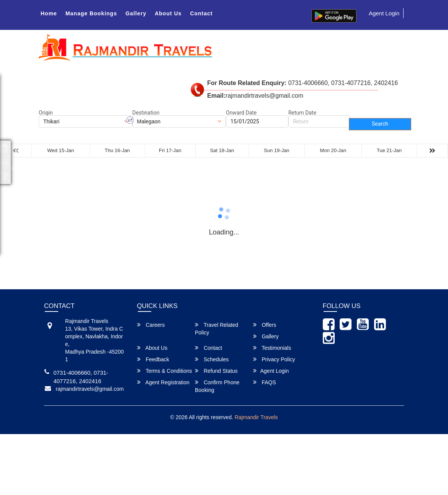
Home (49, 13)
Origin (46, 113)
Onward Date (241, 113)
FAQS (265, 382)
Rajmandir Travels (256, 417)
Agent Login (384, 13)
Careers (151, 325)
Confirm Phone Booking (217, 386)
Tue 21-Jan (389, 150)
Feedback (153, 359)
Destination (146, 113)
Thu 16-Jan (117, 150)
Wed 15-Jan (60, 150)
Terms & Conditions (165, 371)
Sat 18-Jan (222, 150)
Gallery (136, 13)
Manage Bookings (91, 13)
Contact (201, 13)
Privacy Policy (274, 359)
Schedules (212, 359)
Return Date (302, 113)
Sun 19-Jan (277, 150)
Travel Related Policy (217, 329)
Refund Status (216, 371)
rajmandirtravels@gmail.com (90, 389)
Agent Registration (163, 382)
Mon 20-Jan (333, 150)
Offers (265, 325)
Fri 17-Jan (170, 150)
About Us (168, 13)
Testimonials (272, 348)
